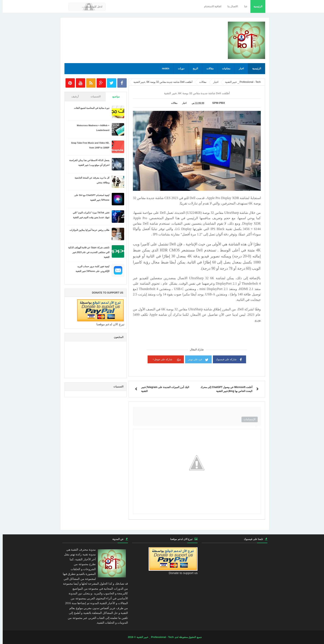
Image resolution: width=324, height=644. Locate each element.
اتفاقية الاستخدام (210, 6)
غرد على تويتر (196, 359)
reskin (163, 69)
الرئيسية (255, 6)
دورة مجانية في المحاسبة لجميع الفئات (89, 108)
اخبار (239, 69)
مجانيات (223, 69)
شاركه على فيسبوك (227, 359)
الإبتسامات (247, 419)
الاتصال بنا (230, 6)
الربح (193, 69)
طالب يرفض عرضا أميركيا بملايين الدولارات (87, 230)
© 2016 (129, 637)
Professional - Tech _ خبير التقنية (153, 637)
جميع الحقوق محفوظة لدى (185, 637)
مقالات (207, 69)
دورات (178, 69)
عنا (243, 6)
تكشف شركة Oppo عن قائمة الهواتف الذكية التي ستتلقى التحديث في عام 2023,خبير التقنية (86, 252)
